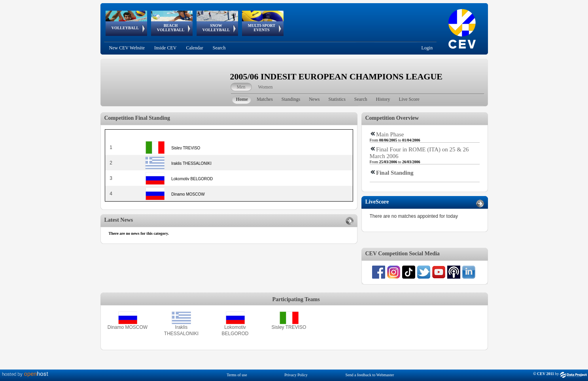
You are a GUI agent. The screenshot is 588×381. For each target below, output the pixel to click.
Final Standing (395, 173)
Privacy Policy (296, 375)
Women (266, 87)
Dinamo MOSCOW (128, 327)
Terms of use (237, 375)
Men (241, 87)
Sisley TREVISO (289, 327)
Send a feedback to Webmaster (370, 375)
